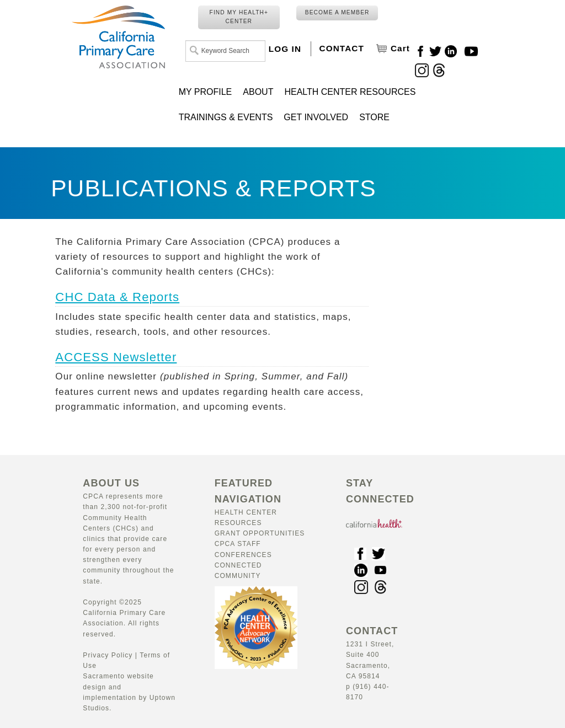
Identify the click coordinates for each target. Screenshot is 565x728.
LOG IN (285, 49)
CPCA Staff (238, 544)
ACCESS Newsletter (116, 357)
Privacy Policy (108, 655)
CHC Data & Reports (117, 297)
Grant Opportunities (260, 533)
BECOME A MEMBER (337, 12)
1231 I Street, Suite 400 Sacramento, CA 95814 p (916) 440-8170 (372, 665)
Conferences (243, 555)
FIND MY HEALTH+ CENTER (239, 17)
